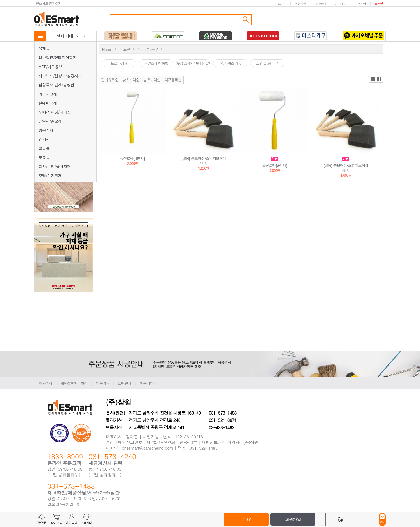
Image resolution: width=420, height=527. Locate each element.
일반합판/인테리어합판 (57, 57)
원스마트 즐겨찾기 (48, 3)
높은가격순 (152, 80)
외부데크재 (48, 94)
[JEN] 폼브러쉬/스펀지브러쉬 (203, 158)
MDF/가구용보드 (52, 67)
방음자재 (46, 130)
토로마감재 (119, 63)
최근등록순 (173, 80)
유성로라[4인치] (132, 158)
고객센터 (360, 4)
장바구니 (320, 4)
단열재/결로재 (50, 121)
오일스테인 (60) (156, 63)
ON (382, 519)
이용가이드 (148, 383)
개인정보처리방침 (74, 383)
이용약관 (103, 383)
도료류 (44, 157)
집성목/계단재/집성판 (56, 85)
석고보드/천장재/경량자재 (60, 76)
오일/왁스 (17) (230, 63)
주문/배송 (340, 4)
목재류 (44, 48)
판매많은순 (110, 80)
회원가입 (300, 4)
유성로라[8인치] (275, 165)
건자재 (44, 139)
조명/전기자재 (50, 175)
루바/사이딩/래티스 (55, 112)
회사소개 (45, 383)
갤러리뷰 (379, 79)
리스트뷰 (373, 79)
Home (107, 49)
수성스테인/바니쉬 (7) (193, 63)
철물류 (44, 148)
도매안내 (380, 4)
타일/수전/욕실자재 (55, 166)
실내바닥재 (48, 103)
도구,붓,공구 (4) (267, 63)
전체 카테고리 (71, 36)
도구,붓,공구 (148, 49)
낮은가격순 (131, 80)
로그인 (282, 4)
